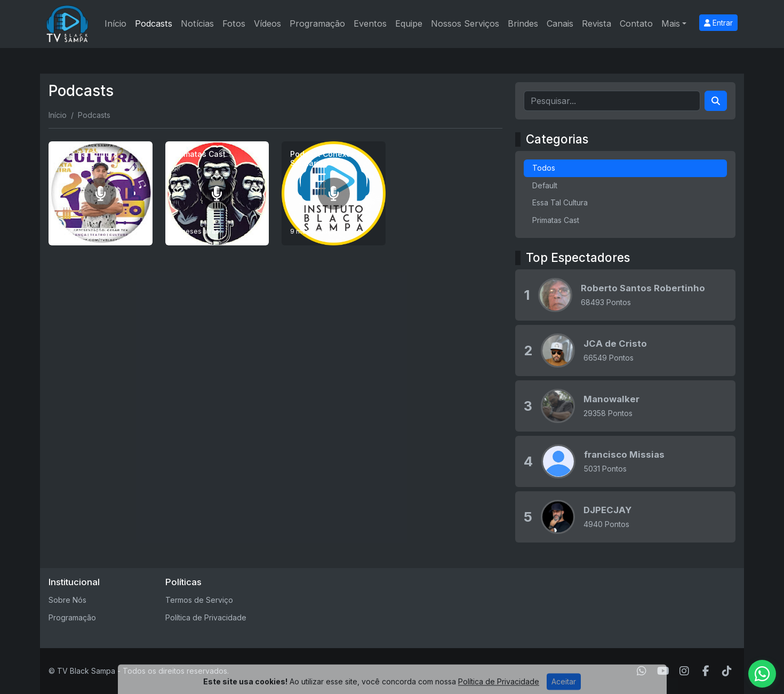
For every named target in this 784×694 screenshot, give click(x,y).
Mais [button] (671, 23)
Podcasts (154, 23)
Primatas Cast (556, 220)
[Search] (716, 101)
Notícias (197, 23)
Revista (597, 23)
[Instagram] (684, 671)
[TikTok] (727, 671)
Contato (636, 23)
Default (545, 185)
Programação (317, 23)
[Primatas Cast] (217, 193)
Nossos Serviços (465, 23)
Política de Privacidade (206, 617)
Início (115, 23)
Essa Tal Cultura (560, 202)
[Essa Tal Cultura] (101, 193)
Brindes (523, 23)
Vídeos (267, 23)
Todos (544, 168)
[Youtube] (663, 671)
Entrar (718, 23)
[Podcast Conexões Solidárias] (334, 193)
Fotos (234, 23)
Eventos (370, 23)
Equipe (409, 23)
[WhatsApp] (642, 671)
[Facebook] (706, 671)
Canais (560, 23)
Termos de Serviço (199, 600)
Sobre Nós (67, 600)
